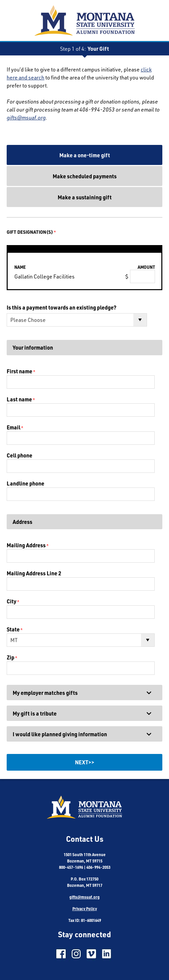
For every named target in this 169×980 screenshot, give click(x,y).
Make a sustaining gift (85, 197)
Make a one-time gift (85, 155)
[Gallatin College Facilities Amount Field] (142, 276)
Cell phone (19, 455)
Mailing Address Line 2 (34, 573)
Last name (21, 399)
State (14, 629)
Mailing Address (27, 545)
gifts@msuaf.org (26, 118)
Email (15, 427)
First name (21, 371)
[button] (84, 693)
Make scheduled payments (85, 176)
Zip (12, 657)
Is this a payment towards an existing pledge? (61, 307)
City (13, 601)
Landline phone (25, 483)
